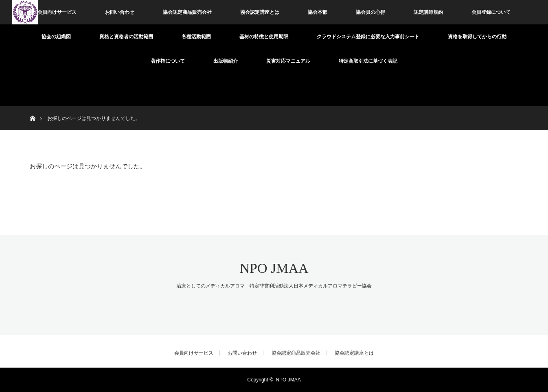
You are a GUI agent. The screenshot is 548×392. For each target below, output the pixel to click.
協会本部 (318, 12)
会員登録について (491, 12)
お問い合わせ (120, 12)
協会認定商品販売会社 (187, 12)
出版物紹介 (226, 61)
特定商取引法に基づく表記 (368, 61)
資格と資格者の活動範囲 (126, 37)
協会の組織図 (56, 37)
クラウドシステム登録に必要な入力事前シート (368, 37)
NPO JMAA (274, 268)
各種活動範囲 (196, 37)
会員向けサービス (57, 12)
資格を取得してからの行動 (477, 37)
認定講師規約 (428, 12)
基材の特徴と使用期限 (264, 37)
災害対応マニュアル (288, 61)
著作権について (168, 61)
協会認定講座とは (260, 12)
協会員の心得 (370, 12)
